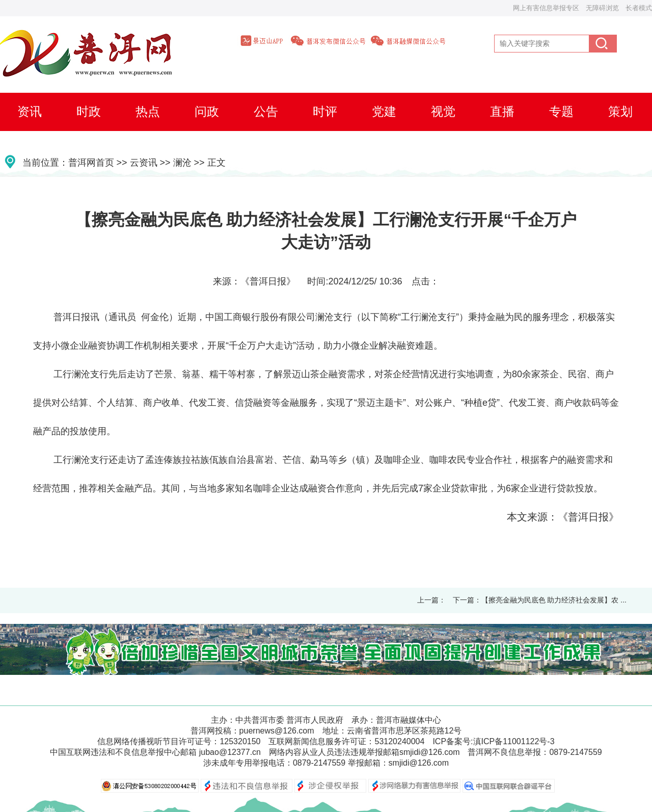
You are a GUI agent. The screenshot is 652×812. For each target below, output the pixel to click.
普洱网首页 (91, 163)
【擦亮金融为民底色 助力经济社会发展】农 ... (554, 600)
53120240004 (399, 741)
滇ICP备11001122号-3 (514, 741)
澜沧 (182, 163)
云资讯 (144, 163)
